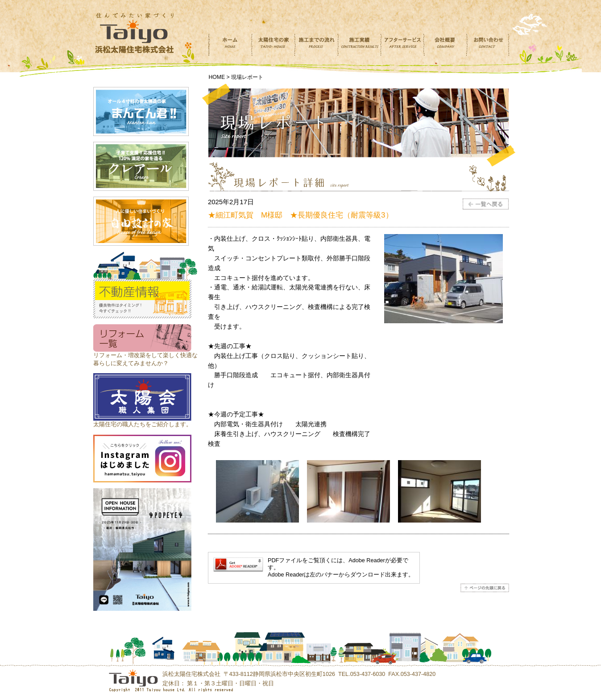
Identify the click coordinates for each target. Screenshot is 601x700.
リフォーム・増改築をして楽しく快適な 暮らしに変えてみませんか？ (145, 355)
